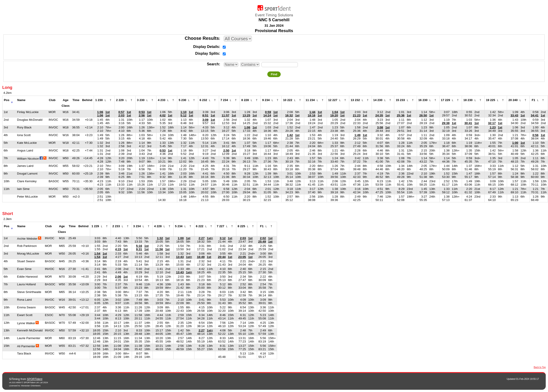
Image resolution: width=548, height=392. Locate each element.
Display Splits (207, 53)
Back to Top (540, 367)
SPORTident (35, 379)
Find (274, 74)
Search (213, 64)
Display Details (206, 47)
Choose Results (202, 38)
